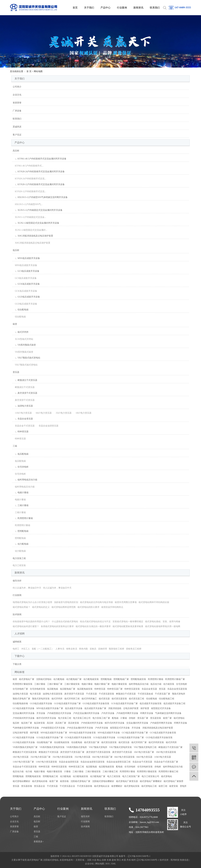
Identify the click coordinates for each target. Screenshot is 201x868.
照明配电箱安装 (138, 679)
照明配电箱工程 (50, 776)
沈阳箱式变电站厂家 (80, 781)
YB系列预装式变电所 (77, 747)
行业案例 (122, 8)
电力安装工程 (19, 558)
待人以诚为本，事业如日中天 (27, 588)
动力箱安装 (169, 684)
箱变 (15, 324)
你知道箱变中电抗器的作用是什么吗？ (31, 622)
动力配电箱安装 (91, 679)
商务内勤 (83, 649)
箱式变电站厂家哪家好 (151, 781)
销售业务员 (72, 649)
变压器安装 (156, 718)
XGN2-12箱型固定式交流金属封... (30, 230)
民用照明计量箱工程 (168, 772)
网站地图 (100, 864)
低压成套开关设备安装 (151, 704)
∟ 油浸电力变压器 (23, 406)
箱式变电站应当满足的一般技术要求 (93, 626)
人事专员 (60, 649)
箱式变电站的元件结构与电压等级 (96, 602)
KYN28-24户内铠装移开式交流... (29, 179)
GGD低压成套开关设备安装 (96, 704)
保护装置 (145, 708)
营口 (119, 860)
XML (114, 864)
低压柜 (16, 250)
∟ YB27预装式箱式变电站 (26, 358)
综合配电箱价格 (20, 704)
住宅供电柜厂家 (20, 689)
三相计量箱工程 (110, 772)
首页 (75, 8)
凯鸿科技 (175, 860)
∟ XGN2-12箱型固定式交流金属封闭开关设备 (36, 223)
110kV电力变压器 (22, 413)
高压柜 (16, 151)
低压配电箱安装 (85, 689)
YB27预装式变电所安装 (120, 747)
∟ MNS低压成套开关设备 (26, 258)
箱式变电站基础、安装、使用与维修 (163, 622)
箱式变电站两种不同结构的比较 (154, 602)
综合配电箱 (19, 317)
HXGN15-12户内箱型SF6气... (28, 204)
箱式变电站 (179, 718)
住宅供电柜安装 (38, 689)
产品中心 (106, 8)
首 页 (29, 71)
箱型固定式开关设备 (161, 708)
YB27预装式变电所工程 (145, 747)
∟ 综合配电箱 (21, 310)
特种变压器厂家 (115, 689)
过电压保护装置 (131, 708)
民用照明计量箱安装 (23, 684)
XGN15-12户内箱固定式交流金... (29, 217)
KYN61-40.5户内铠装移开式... (28, 166)
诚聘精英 (17, 642)
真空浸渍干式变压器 (24, 400)
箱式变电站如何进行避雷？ (26, 626)
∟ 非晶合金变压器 (23, 419)
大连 (94, 860)
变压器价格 (27, 786)
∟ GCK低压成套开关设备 (26, 284)
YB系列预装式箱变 (23, 352)
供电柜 (132, 718)
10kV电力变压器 (82, 413)
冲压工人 (26, 649)
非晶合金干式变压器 (24, 426)
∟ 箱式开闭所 (21, 332)
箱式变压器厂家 (92, 742)
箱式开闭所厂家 (139, 742)
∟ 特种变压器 (21, 432)
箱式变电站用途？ (21, 607)
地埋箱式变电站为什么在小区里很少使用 (32, 602)
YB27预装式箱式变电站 (25, 365)
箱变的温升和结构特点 (112, 607)
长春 (109, 860)
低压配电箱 (19, 461)
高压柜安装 (74, 723)
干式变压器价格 (85, 786)
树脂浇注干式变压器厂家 (170, 747)
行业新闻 (17, 595)
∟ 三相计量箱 (21, 505)
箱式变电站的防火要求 (88, 607)
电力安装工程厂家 (101, 718)
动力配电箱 (19, 551)
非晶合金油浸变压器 (47, 426)
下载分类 (17, 664)
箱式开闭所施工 (89, 699)
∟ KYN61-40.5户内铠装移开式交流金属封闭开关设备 (40, 159)
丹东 (129, 860)
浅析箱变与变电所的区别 (66, 602)
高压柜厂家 (61, 723)
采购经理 (103, 649)
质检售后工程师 (134, 649)
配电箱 (115, 718)
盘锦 (114, 860)
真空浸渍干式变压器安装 (98, 752)
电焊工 (16, 649)
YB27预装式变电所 (98, 747)
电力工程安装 (19, 565)
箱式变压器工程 (137, 699)
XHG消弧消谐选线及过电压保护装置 (31, 243)
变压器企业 (39, 786)
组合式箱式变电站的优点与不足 (95, 622)
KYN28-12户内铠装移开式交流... (29, 191)
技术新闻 (17, 614)
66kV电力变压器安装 (125, 757)
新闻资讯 (138, 8)
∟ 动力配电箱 (21, 544)
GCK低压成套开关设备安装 (78, 738)
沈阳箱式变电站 (44, 679)
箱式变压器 (104, 699)
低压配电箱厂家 (68, 689)
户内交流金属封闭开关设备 (86, 713)
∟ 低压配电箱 (21, 454)
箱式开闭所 (57, 699)
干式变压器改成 (145, 694)
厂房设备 (17, 111)
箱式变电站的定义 (41, 607)
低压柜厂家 (27, 723)
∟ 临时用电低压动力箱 (25, 480)
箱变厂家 (167, 718)
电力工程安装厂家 (131, 776)
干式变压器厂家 (162, 694)
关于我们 (89, 8)
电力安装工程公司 (82, 718)
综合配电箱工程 (167, 699)
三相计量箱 (19, 512)
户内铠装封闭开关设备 (24, 718)
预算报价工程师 (116, 649)
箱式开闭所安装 (156, 742)
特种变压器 (19, 439)
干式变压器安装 (106, 694)
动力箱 (29, 772)
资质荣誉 (17, 103)
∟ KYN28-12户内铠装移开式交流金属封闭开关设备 (39, 184)
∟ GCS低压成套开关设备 (26, 271)
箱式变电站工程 (149, 786)
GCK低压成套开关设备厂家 (124, 704)
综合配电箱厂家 (44, 742)
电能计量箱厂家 (102, 684)
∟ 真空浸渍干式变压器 (25, 393)
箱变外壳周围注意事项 (126, 602)
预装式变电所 (179, 694)
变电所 (183, 786)
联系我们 (155, 8)
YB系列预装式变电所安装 (52, 747)
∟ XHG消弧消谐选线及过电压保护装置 (33, 236)
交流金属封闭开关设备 (24, 713)
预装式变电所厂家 (21, 699)
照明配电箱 (19, 538)
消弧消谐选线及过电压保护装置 (158, 728)
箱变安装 (174, 786)
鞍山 (99, 860)
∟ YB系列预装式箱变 (24, 345)
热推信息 (184, 860)
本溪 (124, 860)
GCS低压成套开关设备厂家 (135, 733)
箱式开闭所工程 (72, 699)
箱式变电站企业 (102, 786)
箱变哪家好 (117, 786)
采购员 (93, 649)
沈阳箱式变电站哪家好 (103, 781)
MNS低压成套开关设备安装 (82, 733)
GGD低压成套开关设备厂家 (67, 704)
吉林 (104, 860)
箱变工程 (163, 786)
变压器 (16, 372)
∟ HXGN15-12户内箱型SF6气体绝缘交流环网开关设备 (40, 197)
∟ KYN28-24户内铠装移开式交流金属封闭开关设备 (39, 172)
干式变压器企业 (67, 786)
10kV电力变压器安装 (166, 752)
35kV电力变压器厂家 (40, 757)
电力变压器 (35, 694)
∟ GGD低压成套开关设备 (26, 297)
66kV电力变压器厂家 (102, 757)
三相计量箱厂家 (55, 684)
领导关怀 (17, 581)
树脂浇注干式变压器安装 (25, 752)
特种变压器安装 (132, 689)
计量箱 (124, 718)
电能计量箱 (19, 500)
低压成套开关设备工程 (174, 704)
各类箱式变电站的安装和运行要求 (57, 626)
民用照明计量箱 (21, 525)
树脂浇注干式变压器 (24, 387)
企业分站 (89, 864)
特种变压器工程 (76, 767)
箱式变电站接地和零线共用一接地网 (163, 626)
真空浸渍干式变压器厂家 (72, 752)
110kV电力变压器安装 (46, 762)
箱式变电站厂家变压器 (127, 781)
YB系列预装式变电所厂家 (25, 747)
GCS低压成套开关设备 (25, 278)
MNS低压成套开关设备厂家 (50, 708)
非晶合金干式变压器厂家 (166, 762)
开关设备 (41, 713)
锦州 (134, 860)
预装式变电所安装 (41, 699)
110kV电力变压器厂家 (23, 762)
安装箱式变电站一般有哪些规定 (128, 622)
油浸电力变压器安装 (53, 694)
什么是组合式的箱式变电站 (65, 622)
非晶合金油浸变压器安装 (93, 762)
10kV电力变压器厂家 (144, 752)
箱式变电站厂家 (27, 679)
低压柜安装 (39, 723)
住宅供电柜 (19, 474)
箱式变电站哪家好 (21, 781)
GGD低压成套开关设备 (25, 304)
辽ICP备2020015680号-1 (139, 856)
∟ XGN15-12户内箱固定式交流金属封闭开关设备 (38, 210)
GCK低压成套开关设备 (25, 291)
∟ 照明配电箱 (21, 531)
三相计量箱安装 (72, 684)
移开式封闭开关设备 (46, 718)
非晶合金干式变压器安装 (25, 767)
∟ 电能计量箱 (21, 493)
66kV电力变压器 (43, 413)
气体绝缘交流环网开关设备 (168, 713)
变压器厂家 (143, 718)
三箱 (15, 446)
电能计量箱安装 (119, 684)
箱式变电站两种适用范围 (64, 607)
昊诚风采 (17, 127)
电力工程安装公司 (150, 776)
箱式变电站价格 (40, 781)
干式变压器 (91, 694)
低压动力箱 (156, 684)
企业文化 (17, 95)
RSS (108, 864)
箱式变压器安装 (119, 699)
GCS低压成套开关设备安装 (163, 733)
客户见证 (17, 135)
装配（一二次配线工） (43, 649)
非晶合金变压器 (149, 689)
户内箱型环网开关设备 (127, 713)
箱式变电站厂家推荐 (173, 781)
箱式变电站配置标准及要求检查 (128, 626)
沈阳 (89, 860)
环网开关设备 (147, 713)
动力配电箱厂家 (74, 679)
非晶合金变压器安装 (177, 689)
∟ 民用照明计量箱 (23, 518)
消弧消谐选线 (115, 708)
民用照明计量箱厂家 (175, 679)
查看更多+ (39, 842)
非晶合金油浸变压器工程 (119, 762)
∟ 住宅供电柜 (21, 467)
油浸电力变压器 (20, 694)
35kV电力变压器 (63, 413)
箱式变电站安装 (132, 786)
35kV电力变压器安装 (63, 757)
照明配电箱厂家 (121, 679)
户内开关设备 (108, 713)
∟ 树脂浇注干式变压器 (25, 380)
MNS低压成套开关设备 (25, 265)
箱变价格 (64, 781)
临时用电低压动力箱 (24, 487)
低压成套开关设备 (74, 708)
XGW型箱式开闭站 (23, 339)
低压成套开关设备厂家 (95, 708)
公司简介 (17, 87)
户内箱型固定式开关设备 (59, 713)
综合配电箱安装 (62, 742)
